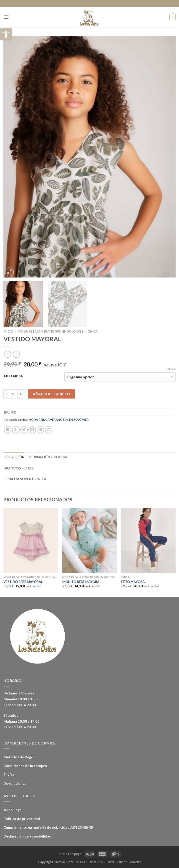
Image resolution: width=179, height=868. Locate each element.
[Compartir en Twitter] (24, 430)
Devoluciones (15, 783)
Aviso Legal (13, 810)
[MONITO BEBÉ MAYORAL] (89, 541)
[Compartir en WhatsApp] (8, 430)
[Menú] (6, 17)
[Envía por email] (32, 430)
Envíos (9, 774)
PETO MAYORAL (134, 582)
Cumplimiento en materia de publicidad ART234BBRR (48, 827)
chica (93, 331)
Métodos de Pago (18, 757)
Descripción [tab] (14, 457)
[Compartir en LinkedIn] (49, 430)
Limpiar (171, 369)
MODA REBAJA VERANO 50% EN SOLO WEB (51, 331)
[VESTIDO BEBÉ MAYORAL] (31, 541)
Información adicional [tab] (48, 457)
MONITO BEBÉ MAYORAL (82, 582)
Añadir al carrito (51, 394)
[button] (6, 34)
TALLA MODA (13, 376)
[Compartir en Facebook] (16, 430)
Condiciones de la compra (25, 766)
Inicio (8, 331)
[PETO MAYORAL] (148, 541)
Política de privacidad (22, 819)
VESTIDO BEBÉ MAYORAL (23, 582)
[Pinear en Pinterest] (40, 430)
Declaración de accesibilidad (27, 836)
